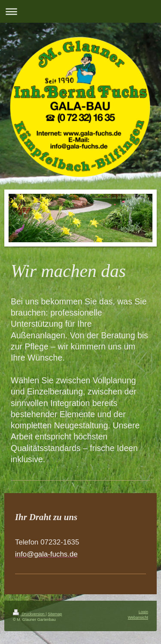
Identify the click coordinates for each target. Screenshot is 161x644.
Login (143, 612)
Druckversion (29, 614)
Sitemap (55, 614)
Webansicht (138, 617)
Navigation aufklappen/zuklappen (80, 11)
